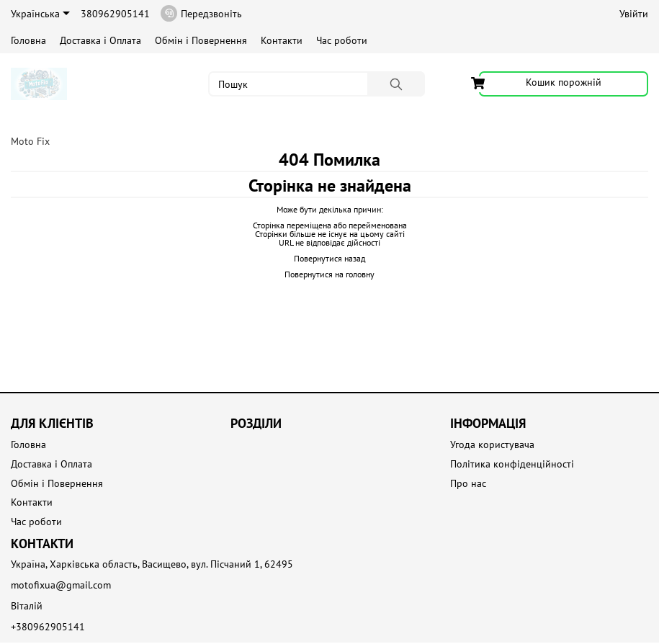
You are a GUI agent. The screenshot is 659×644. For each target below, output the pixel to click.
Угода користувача (492, 445)
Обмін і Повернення (201, 40)
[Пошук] (396, 84)
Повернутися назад (329, 258)
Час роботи (342, 40)
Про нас (468, 484)
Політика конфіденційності (512, 464)
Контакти (282, 40)
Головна (28, 40)
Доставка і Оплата (100, 40)
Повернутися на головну (329, 274)
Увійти (634, 14)
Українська (40, 14)
